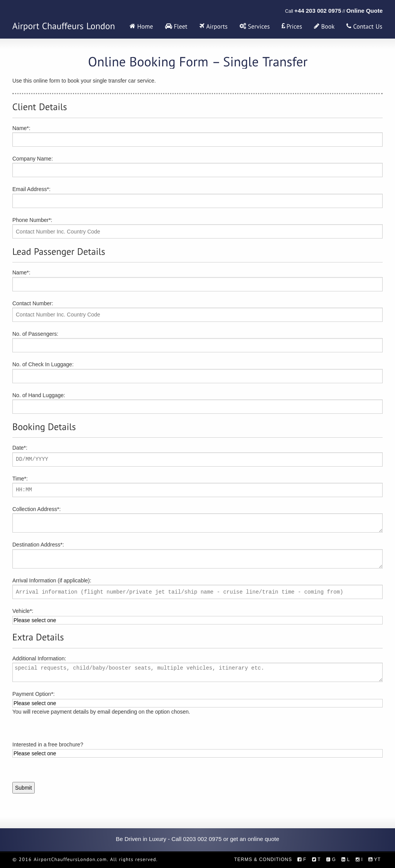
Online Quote (365, 11)
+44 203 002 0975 (318, 11)
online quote (263, 839)
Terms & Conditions (263, 860)
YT (375, 860)
